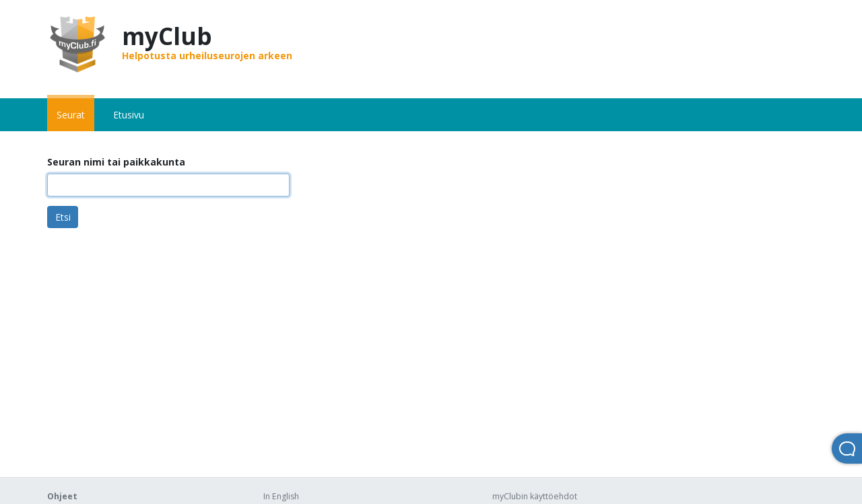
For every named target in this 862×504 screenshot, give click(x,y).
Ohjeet (62, 496)
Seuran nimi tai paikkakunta (116, 162)
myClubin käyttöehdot (535, 496)
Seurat (71, 115)
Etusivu (129, 115)
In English (281, 496)
